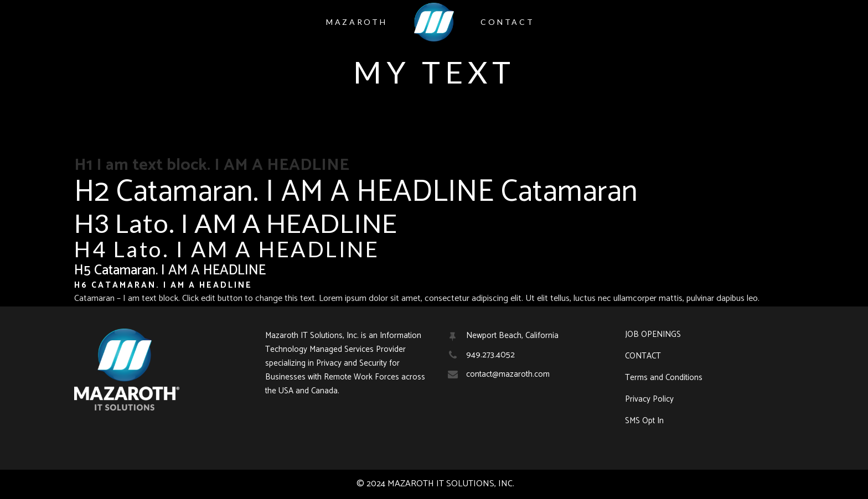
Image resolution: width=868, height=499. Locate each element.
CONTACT (643, 356)
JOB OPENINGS (653, 335)
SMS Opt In (644, 421)
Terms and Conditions (664, 378)
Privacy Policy (649, 399)
